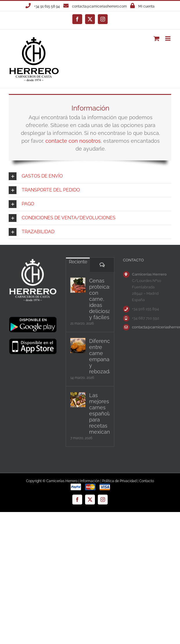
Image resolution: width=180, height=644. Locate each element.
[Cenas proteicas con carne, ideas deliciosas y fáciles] (78, 285)
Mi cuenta (146, 6)
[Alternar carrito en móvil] (157, 38)
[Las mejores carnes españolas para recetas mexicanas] (78, 400)
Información (90, 481)
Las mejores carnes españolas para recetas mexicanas (99, 414)
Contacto (147, 481)
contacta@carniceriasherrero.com (99, 6)
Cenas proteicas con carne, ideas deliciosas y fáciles (99, 299)
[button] (90, 176)
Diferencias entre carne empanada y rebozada (99, 356)
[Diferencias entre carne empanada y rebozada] (78, 345)
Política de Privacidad (119, 481)
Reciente (78, 262)
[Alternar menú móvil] (168, 38)
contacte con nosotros (73, 141)
